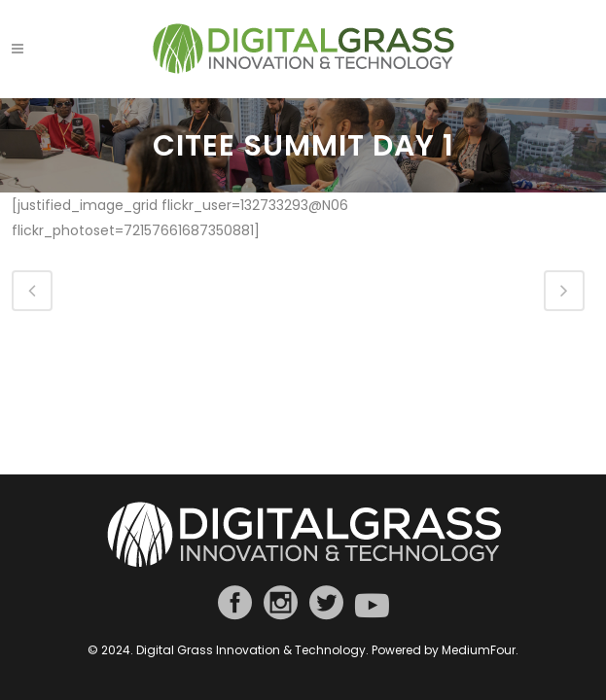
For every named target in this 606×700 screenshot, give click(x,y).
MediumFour (479, 650)
